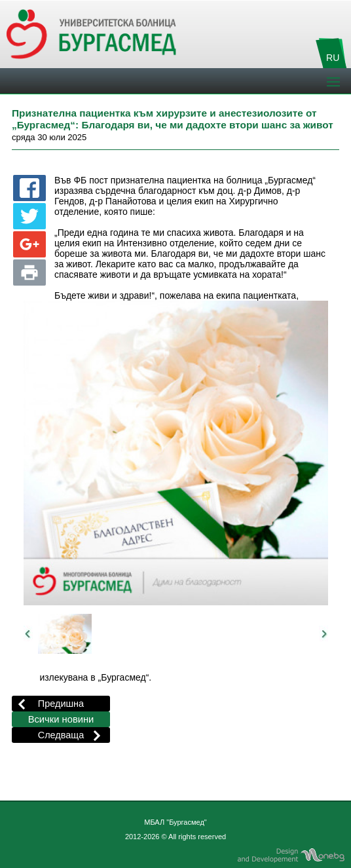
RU (333, 58)
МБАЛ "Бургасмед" (175, 822)
